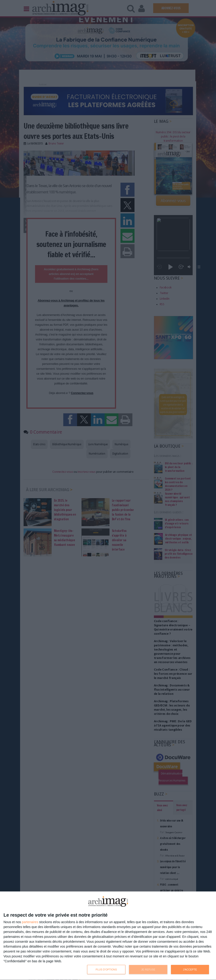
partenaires (30, 922)
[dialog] (108, 936)
